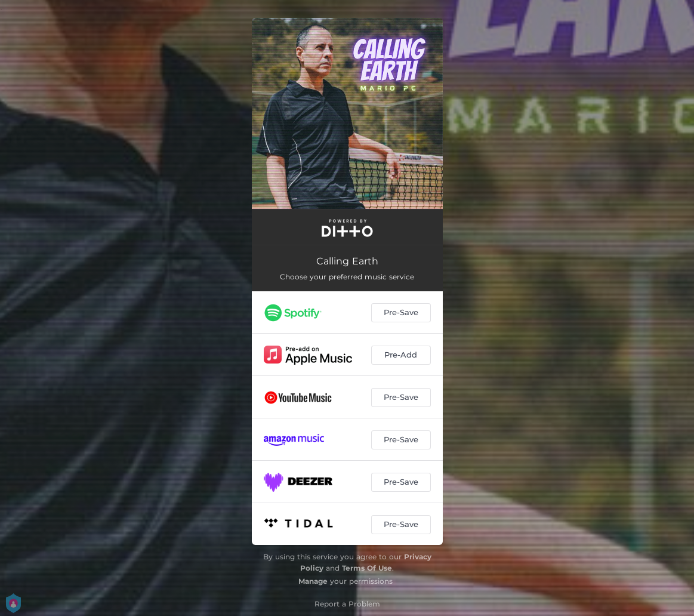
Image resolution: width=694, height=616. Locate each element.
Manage (313, 581)
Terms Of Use (367, 568)
